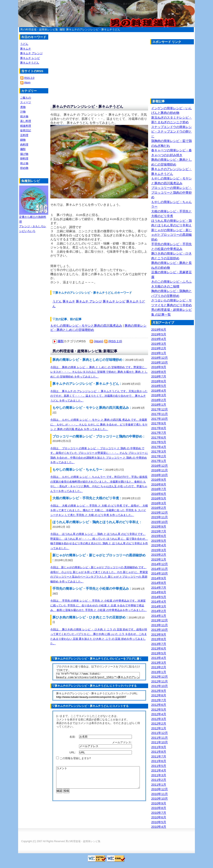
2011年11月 (160, 738)
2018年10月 (160, 362)
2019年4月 (159, 339)
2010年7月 (159, 813)
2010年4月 (159, 827)
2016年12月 (160, 466)
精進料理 (26, 126)
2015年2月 (159, 555)
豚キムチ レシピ (114, 301)
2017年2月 (159, 456)
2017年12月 (160, 409)
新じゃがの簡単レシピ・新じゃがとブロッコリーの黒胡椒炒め (172, 235)
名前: (73, 738)
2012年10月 (160, 686)
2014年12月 (160, 564)
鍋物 (23, 140)
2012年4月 (159, 714)
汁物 (23, 112)
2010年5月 (159, 822)
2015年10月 (160, 522)
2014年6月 (159, 592)
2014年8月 (159, 583)
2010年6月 (159, 817)
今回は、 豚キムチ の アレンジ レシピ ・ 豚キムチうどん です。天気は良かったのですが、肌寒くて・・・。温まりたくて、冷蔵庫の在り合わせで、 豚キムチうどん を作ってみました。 (99, 396)
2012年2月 (159, 723)
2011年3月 (159, 775)
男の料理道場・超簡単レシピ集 (39, 29)
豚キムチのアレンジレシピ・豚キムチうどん (93, 29)
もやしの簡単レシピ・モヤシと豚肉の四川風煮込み (86, 325)
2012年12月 (160, 677)
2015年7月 (159, 531)
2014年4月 (159, 601)
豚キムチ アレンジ (89, 301)
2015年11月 (160, 517)
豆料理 (24, 135)
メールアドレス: (122, 744)
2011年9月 (159, 747)
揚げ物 (24, 154)
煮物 (23, 107)
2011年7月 (159, 756)
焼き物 (24, 116)
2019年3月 (159, 344)
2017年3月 (159, 451)
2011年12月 (160, 733)
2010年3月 (159, 831)
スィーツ (26, 102)
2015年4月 (159, 545)
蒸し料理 (26, 121)
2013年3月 (159, 663)
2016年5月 (159, 498)
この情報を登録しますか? (74, 759)
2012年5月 (159, 709)
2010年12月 (160, 789)
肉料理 (24, 145)
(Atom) (98, 341)
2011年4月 (159, 770)
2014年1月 (159, 616)
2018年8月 (159, 372)
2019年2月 (159, 348)
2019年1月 (159, 353)
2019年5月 (159, 334)
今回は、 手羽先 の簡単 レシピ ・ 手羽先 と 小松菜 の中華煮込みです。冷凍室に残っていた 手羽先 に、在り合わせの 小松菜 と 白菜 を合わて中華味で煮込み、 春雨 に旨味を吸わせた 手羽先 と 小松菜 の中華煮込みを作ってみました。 (99, 605)
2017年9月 (159, 423)
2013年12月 (160, 620)
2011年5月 (159, 766)
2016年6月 (159, 494)
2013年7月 (159, 644)
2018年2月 (159, 400)
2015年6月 (159, 536)
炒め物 (24, 168)
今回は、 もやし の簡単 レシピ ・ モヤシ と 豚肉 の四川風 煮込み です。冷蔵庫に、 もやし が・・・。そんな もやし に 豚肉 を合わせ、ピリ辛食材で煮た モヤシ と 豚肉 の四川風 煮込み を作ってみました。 (99, 424)
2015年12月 (160, 512)
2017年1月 (159, 461)
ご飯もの (26, 98)
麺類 (62, 29)
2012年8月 (159, 695)
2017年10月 (160, 419)
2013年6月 (159, 648)
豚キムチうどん (30, 63)
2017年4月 (159, 447)
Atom (27, 82)
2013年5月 (159, 653)
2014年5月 (159, 597)
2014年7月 (159, 588)
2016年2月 (159, 508)
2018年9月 (159, 367)
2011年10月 (160, 742)
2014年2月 (159, 611)
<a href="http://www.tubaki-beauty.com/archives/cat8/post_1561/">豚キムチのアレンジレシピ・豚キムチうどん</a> (98, 676)
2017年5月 (159, 442)
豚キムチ (69, 301)
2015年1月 (159, 559)
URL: (73, 754)
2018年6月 (159, 381)
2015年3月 (159, 550)
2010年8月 (159, 808)
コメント (98, 781)
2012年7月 (159, 700)
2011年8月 (159, 752)
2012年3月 (159, 719)
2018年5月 (159, 386)
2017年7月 (159, 433)
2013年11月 (160, 625)
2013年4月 (159, 658)
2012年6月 (159, 705)
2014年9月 (159, 578)
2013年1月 (159, 672)
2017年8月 (159, 428)
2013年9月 (159, 634)
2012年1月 (159, 728)
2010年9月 (159, 803)
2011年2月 (159, 780)
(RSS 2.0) (115, 341)
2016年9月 (159, 480)
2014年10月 (160, 573)
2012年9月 (159, 691)
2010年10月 (160, 798)
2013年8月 (159, 639)
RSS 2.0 (29, 78)
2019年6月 (159, 329)
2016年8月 (159, 484)
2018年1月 (159, 405)
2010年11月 (160, 794)
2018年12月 (160, 358)
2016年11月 (160, 470)
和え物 (24, 163)
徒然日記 (26, 130)
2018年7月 (159, 376)
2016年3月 (159, 503)
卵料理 (24, 159)
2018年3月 (159, 395)
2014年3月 (159, 606)
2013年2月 (159, 667)
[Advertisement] (182, 73)
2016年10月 (160, 475)
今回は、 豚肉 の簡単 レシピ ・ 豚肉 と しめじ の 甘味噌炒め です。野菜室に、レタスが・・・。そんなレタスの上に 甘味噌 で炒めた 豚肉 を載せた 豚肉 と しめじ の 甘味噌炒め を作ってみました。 (99, 372)
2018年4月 (159, 391)
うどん (57, 301)
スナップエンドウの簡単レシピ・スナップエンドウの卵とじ (172, 132)
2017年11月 (160, 414)
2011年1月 (159, 785)
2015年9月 (159, 526)
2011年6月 (159, 761)
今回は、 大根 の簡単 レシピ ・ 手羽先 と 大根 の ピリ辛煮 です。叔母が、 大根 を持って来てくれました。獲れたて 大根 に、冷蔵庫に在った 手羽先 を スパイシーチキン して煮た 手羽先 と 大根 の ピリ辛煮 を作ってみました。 (99, 510)
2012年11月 (160, 681)
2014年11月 (160, 569)
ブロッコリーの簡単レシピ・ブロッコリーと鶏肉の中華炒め (172, 192)
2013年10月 (160, 630)
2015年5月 (159, 541)
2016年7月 (159, 489)
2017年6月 (159, 437)
